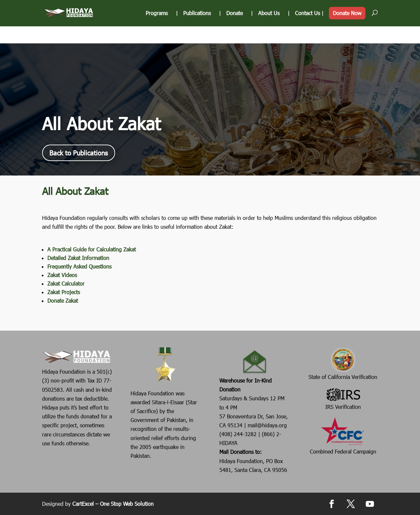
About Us (269, 33)
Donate (235, 33)
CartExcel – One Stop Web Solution (113, 504)
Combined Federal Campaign (343, 435)
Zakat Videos (62, 275)
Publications (197, 33)
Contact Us (308, 33)
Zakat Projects (64, 292)
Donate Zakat (63, 301)
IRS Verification (343, 398)
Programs (157, 33)
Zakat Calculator (66, 283)
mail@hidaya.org (267, 425)
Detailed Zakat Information (78, 258)
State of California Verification (343, 364)
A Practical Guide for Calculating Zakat (92, 249)
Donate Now (347, 33)
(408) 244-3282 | (241, 434)
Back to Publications (79, 153)
